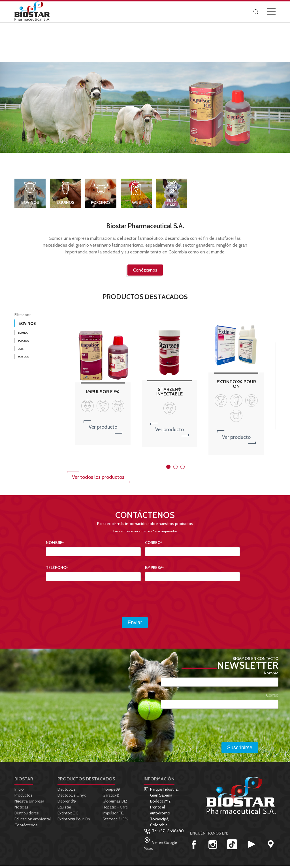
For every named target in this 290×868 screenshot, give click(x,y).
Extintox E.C (68, 815)
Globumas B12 (115, 803)
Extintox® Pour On (74, 821)
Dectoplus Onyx (72, 797)
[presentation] (89, 602)
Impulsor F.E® (103, 394)
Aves (136, 205)
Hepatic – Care (115, 809)
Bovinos (30, 205)
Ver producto (103, 429)
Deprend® (67, 803)
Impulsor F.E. (113, 815)
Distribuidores (27, 815)
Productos (24, 797)
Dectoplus (67, 791)
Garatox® (111, 797)
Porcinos (101, 205)
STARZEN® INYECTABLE (169, 394)
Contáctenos (26, 827)
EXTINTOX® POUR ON (236, 386)
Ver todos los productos (98, 479)
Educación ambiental (33, 821)
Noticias (22, 809)
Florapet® (111, 791)
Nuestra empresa (29, 803)
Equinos (66, 205)
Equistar (64, 809)
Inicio (19, 791)
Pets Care (172, 204)
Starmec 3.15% (115, 821)
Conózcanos (145, 272)
